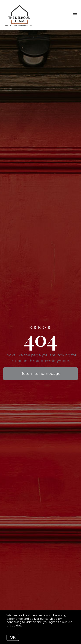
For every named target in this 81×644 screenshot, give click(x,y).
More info (29, 625)
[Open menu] (75, 15)
